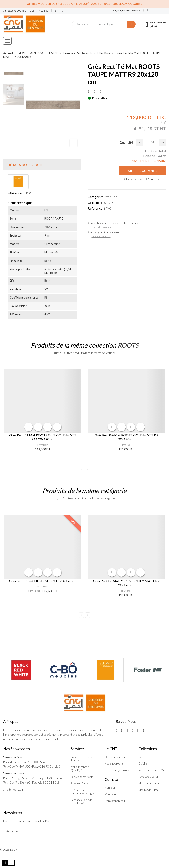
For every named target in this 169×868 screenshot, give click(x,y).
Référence (15, 193)
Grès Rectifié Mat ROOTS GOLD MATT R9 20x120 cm (126, 437)
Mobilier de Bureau (149, 790)
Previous (81, 469)
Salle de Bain (146, 757)
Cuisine (143, 763)
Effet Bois (111, 197)
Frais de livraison (102, 227)
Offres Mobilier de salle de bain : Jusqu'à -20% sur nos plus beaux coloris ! (84, 4)
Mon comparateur (115, 801)
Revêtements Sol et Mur (152, 770)
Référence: (95, 208)
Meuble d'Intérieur (149, 783)
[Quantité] (151, 142)
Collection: (95, 203)
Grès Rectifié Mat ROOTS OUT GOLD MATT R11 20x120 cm (43, 437)
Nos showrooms (101, 236)
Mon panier (111, 794)
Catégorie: (95, 197)
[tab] (42, 165)
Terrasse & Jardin (149, 777)
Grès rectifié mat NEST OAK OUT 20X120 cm (43, 581)
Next (88, 469)
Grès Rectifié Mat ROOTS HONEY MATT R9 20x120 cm (126, 583)
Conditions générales (117, 770)
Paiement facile (79, 783)
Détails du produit (25, 165)
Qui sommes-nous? (116, 757)
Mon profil (110, 788)
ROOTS (108, 203)
